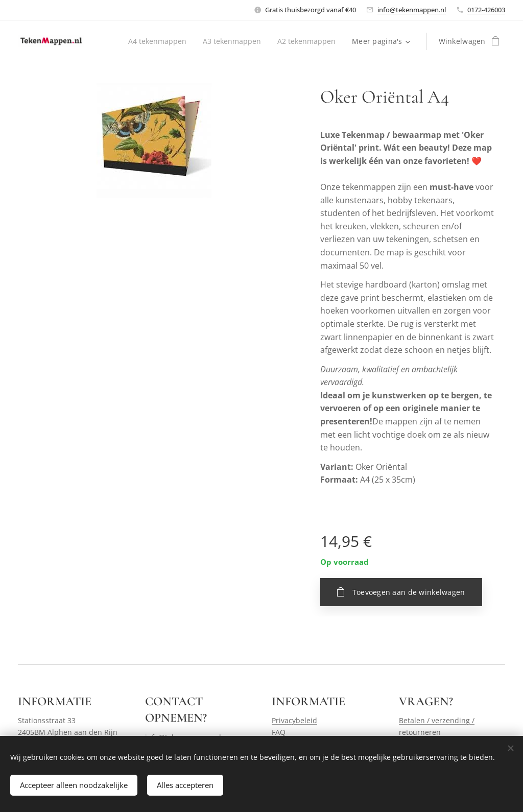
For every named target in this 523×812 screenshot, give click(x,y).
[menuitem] (155, 41)
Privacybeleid (294, 720)
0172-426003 (486, 10)
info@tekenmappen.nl (412, 10)
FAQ (279, 732)
